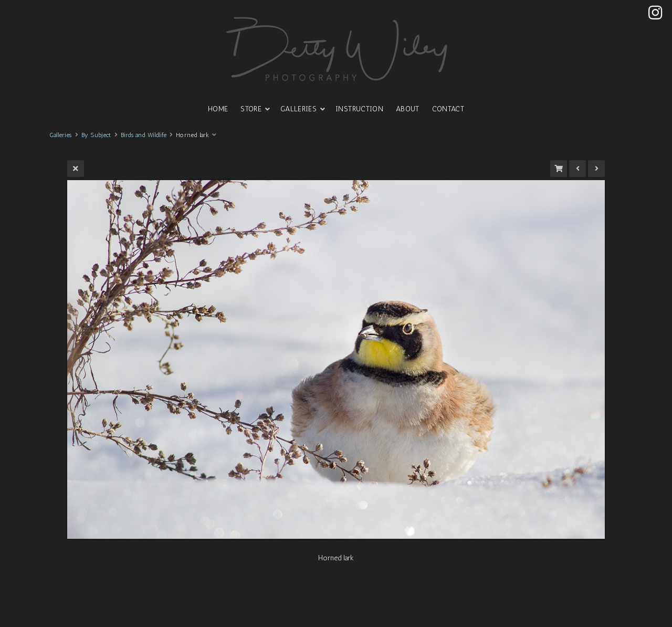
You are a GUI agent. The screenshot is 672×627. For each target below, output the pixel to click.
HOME (218, 109)
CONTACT (448, 109)
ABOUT (408, 109)
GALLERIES (298, 109)
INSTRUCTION (359, 109)
